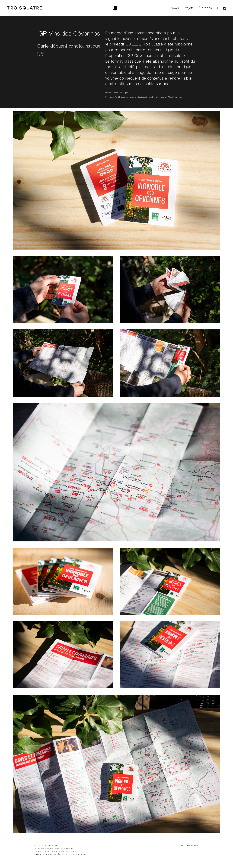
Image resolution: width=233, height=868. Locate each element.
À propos (205, 8)
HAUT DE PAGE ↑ (189, 846)
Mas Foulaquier (175, 97)
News (175, 8)
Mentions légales (44, 854)
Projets (189, 8)
